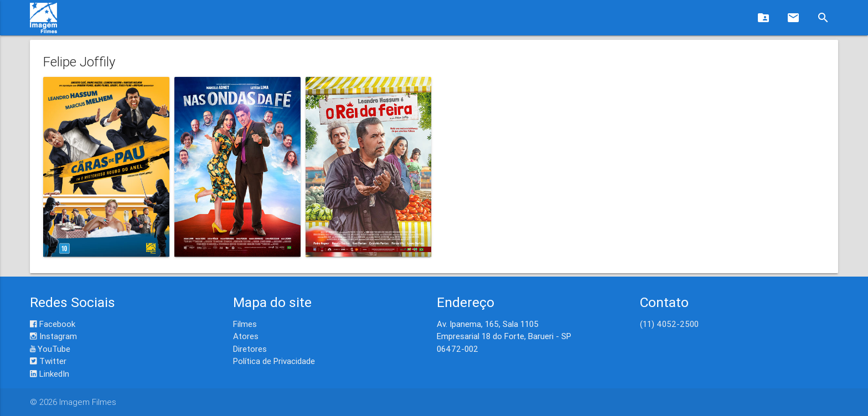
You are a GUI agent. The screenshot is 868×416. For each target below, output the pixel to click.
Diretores (250, 349)
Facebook (53, 324)
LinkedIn (50, 374)
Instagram (53, 336)
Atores (246, 336)
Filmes (245, 324)
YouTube (50, 349)
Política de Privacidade (274, 361)
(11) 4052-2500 (669, 324)
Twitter (48, 361)
